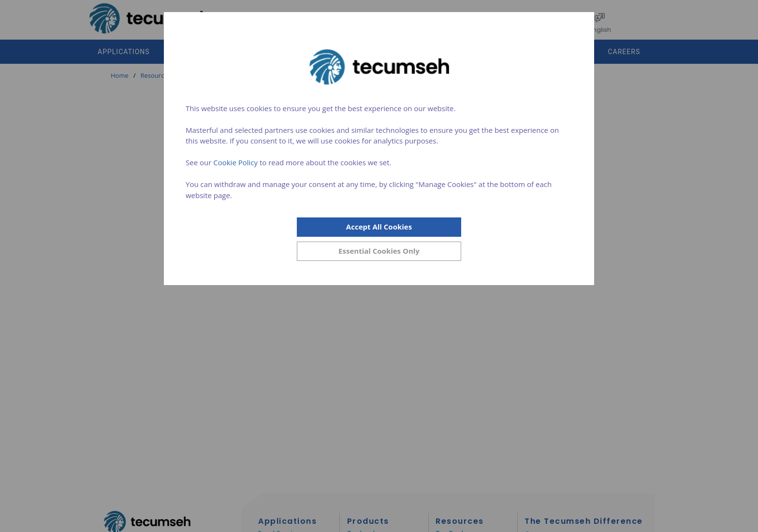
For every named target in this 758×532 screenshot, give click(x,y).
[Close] (379, 251)
